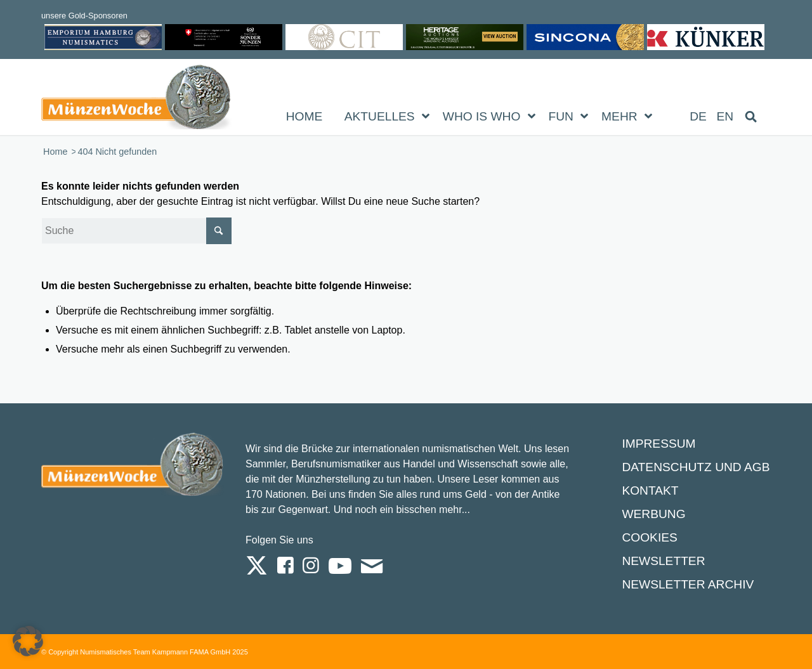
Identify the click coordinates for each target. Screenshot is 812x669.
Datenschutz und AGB (696, 467)
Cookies (649, 537)
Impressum (658, 444)
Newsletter (663, 561)
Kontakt (650, 490)
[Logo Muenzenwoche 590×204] (136, 100)
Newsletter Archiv (688, 584)
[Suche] (136, 231)
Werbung (653, 514)
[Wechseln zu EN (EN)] (725, 117)
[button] (28, 641)
